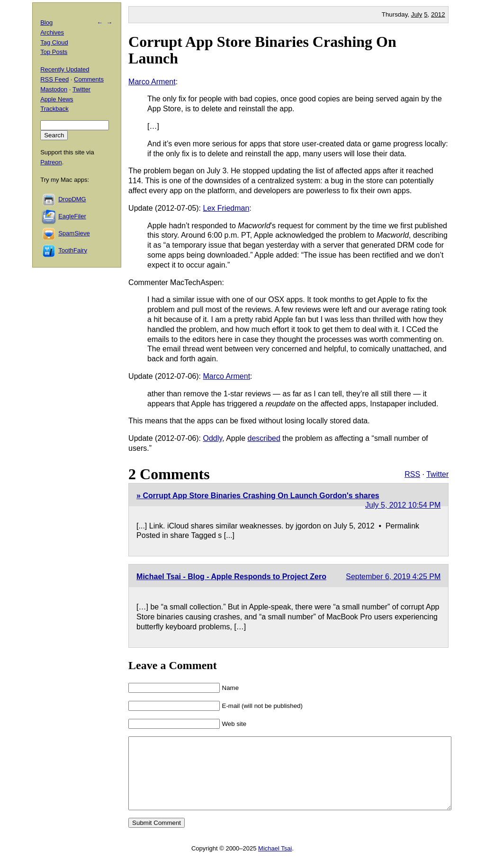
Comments (89, 79)
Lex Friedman (226, 208)
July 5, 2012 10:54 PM (403, 505)
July (417, 14)
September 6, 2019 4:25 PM (393, 577)
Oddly (213, 438)
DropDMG (72, 199)
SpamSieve (74, 233)
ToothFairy (73, 250)
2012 (438, 14)
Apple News (57, 99)
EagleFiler (72, 216)
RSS (412, 474)
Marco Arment (152, 82)
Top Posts (54, 52)
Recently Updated (65, 69)
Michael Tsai (275, 863)
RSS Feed (54, 79)
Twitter (437, 474)
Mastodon (54, 89)
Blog (46, 22)
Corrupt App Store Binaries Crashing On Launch (262, 50)
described (264, 438)
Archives (52, 32)
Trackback (54, 109)
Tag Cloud (54, 42)
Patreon (51, 162)
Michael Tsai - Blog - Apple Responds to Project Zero (231, 577)
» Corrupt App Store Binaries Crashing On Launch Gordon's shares (258, 496)
